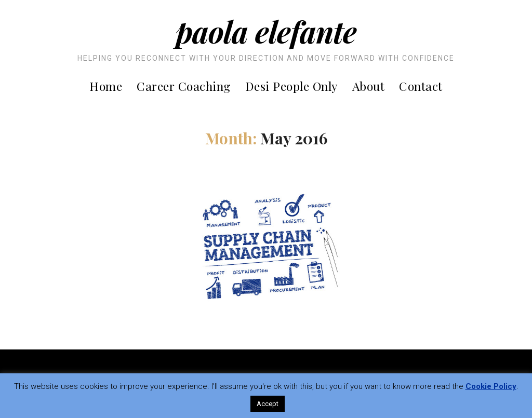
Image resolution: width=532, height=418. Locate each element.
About (369, 86)
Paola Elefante (266, 31)
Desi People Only (291, 86)
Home (106, 86)
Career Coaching (184, 86)
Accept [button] (268, 404)
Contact (421, 86)
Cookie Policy (491, 386)
